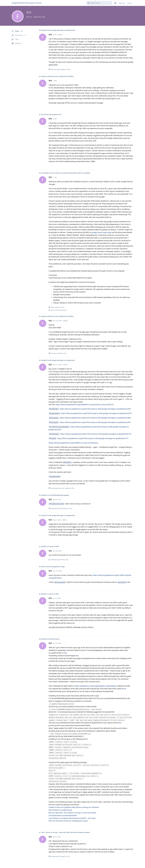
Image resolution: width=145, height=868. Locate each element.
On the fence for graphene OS (51, 114)
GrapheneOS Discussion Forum (27, 3)
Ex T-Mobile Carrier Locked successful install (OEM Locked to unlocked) (65, 173)
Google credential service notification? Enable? (57, 76)
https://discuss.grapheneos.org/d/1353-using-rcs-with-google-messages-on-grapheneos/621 (95, 422)
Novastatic (56, 413)
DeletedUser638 (58, 504)
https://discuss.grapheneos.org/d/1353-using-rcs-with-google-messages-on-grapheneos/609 (95, 418)
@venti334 (122, 582)
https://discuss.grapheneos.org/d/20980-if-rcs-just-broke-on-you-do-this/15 (85, 404)
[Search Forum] (99, 3)
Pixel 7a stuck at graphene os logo (53, 567)
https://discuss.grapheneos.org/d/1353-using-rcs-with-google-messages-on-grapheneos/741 (96, 434)
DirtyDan (55, 418)
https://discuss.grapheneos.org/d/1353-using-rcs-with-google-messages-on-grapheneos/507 (95, 409)
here (120, 723)
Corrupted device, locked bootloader (63, 815)
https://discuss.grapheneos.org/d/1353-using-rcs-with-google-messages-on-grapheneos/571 (96, 413)
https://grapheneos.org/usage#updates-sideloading (95, 686)
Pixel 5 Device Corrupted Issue (60, 810)
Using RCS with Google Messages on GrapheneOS (58, 30)
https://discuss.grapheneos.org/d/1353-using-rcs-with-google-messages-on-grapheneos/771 (93, 438)
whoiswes (55, 434)
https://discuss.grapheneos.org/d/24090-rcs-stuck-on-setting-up (73, 443)
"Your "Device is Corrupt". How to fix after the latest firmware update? (65, 832)
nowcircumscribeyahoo (60, 427)
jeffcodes (55, 409)
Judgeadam (56, 477)
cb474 (54, 438)
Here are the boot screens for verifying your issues (68, 821)
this (65, 653)
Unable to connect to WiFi (50, 546)
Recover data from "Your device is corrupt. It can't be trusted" (72, 813)
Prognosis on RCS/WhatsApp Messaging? (55, 495)
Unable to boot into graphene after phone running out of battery (74, 807)
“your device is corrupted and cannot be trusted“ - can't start (72, 818)
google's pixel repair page (101, 232)
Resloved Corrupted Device (50, 639)
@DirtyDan (67, 462)
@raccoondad (60, 582)
